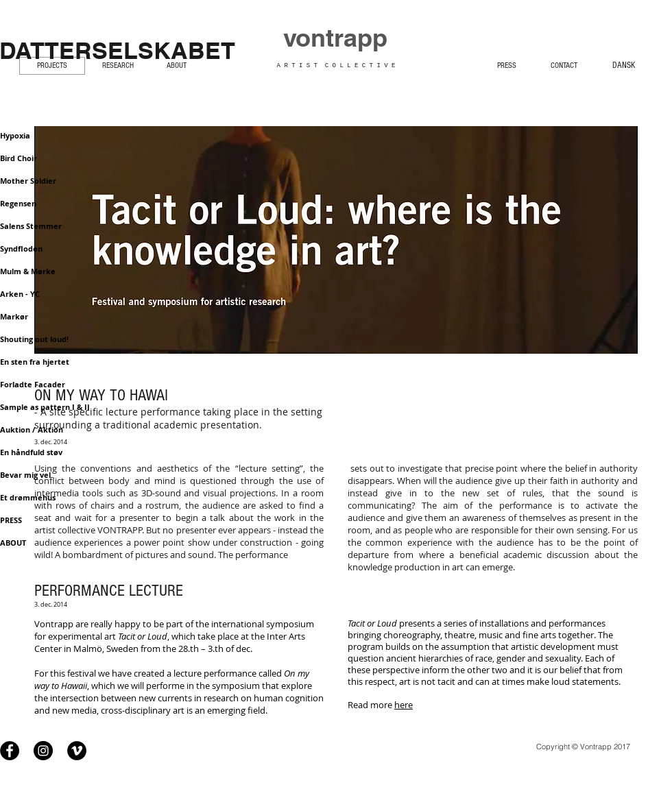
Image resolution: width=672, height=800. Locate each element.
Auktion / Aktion (32, 429)
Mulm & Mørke (28, 271)
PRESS (11, 520)
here (404, 704)
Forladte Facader (33, 384)
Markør (14, 316)
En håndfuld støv (31, 452)
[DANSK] (624, 65)
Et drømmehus (28, 497)
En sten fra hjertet (35, 362)
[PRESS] (507, 65)
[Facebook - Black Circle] (10, 750)
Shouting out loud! (34, 339)
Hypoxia (15, 135)
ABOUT (13, 543)
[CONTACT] (564, 65)
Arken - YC (20, 294)
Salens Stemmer (31, 226)
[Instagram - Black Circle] (43, 750)
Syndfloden (21, 249)
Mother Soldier (28, 181)
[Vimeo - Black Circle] (77, 750)
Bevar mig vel (25, 475)
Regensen (18, 203)
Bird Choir (19, 158)
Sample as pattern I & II (45, 407)
